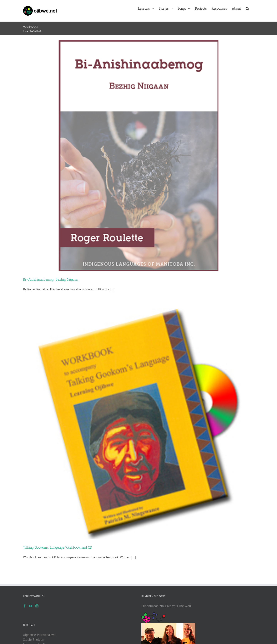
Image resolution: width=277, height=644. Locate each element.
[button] (247, 8)
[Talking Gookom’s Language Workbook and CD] (138, 424)
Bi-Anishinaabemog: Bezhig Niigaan (51, 279)
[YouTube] (31, 606)
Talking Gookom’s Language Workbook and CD (58, 547)
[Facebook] (25, 606)
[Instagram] (37, 606)
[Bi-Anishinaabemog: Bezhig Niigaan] (138, 156)
